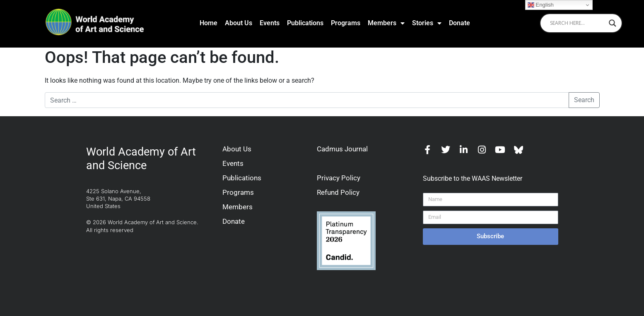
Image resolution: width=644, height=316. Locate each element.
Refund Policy (338, 192)
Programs (346, 23)
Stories (427, 23)
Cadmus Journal (342, 149)
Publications (305, 23)
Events (270, 23)
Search (584, 100)
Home (209, 23)
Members (386, 23)
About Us (239, 23)
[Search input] (577, 23)
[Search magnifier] (613, 23)
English (541, 5)
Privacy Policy (339, 178)
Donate (459, 23)
